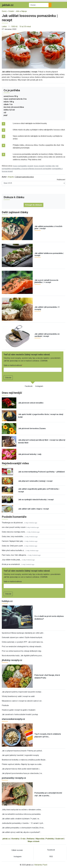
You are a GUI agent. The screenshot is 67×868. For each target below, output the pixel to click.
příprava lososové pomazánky (40, 169)
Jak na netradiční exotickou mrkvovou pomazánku (21, 814)
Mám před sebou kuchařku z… (13, 550)
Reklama (31, 839)
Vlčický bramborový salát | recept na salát (18, 696)
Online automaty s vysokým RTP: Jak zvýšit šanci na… (23, 642)
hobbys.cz (7, 601)
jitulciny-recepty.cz (12, 660)
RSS (51, 857)
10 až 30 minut (25, 27)
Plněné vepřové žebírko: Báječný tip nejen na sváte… (22, 764)
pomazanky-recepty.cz (14, 778)
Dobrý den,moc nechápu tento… (14, 532)
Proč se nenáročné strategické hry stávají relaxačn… (22, 647)
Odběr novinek (17, 850)
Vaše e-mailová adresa (13, 365)
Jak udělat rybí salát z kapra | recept (33, 509)
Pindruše (5, 705)
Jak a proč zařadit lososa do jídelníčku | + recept (46, 281)
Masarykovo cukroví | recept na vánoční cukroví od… (22, 701)
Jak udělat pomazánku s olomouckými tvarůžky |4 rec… (23, 828)
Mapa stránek (34, 841)
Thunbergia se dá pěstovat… (13, 523)
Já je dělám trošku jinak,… (12, 560)
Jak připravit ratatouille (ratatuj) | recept (35, 481)
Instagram (39, 386)
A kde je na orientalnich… (11, 564)
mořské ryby (50, 166)
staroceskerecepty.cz (13, 719)
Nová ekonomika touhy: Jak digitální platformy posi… (22, 656)
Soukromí (60, 839)
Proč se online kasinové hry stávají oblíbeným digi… (22, 651)
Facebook (29, 386)
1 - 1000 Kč (13, 27)
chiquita (11, 177)
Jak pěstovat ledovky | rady (30, 454)
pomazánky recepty (26, 166)
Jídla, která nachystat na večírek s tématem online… (22, 810)
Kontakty (15, 839)
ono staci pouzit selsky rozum (14, 527)
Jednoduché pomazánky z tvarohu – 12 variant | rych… (23, 823)
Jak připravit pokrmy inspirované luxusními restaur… (22, 692)
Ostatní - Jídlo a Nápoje (18, 11)
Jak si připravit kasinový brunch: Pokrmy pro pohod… (22, 751)
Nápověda (40, 839)
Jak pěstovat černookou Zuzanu (32, 428)
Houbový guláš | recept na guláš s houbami (19, 710)
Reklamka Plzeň (41, 865)
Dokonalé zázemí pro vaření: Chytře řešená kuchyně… (23, 637)
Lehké (4, 27)
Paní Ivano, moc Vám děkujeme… (15, 555)
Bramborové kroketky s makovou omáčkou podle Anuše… (24, 760)
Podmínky (50, 839)
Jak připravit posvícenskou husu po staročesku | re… (22, 773)
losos (15, 166)
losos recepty (39, 166)
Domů (4, 11)
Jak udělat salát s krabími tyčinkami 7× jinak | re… (21, 819)
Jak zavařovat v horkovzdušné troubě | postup (20, 714)
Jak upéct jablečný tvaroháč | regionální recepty (20, 755)
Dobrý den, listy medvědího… (13, 537)
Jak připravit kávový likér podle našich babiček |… (21, 769)
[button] (33, 50)
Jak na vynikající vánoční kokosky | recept (36, 500)
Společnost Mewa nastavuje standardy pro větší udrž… (23, 633)
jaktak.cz (6, 839)
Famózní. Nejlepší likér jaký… (13, 541)
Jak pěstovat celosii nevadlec (31, 403)
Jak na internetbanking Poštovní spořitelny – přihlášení (41, 472)
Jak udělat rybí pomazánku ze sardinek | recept (47, 335)
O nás (23, 839)
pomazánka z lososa (19, 169)
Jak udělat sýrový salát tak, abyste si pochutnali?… (22, 832)
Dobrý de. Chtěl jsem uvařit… (13, 546)
